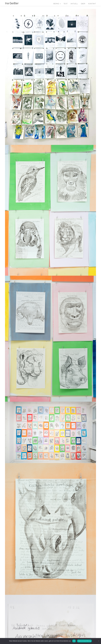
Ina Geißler (12, 3)
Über (83, 4)
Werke (57, 4)
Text (66, 4)
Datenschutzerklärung (84, 641)
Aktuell (74, 4)
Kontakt (92, 4)
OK (74, 641)
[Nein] (99, 641)
